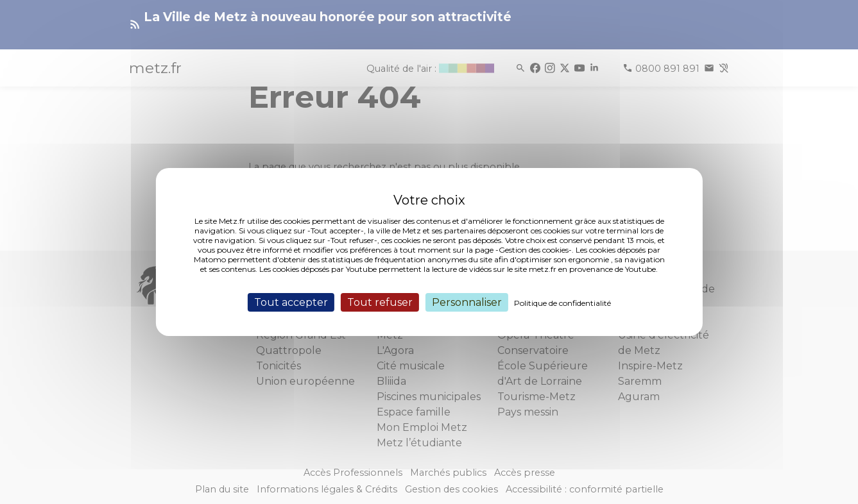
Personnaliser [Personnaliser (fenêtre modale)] (467, 302)
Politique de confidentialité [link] (562, 303)
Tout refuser (380, 302)
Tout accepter (291, 302)
